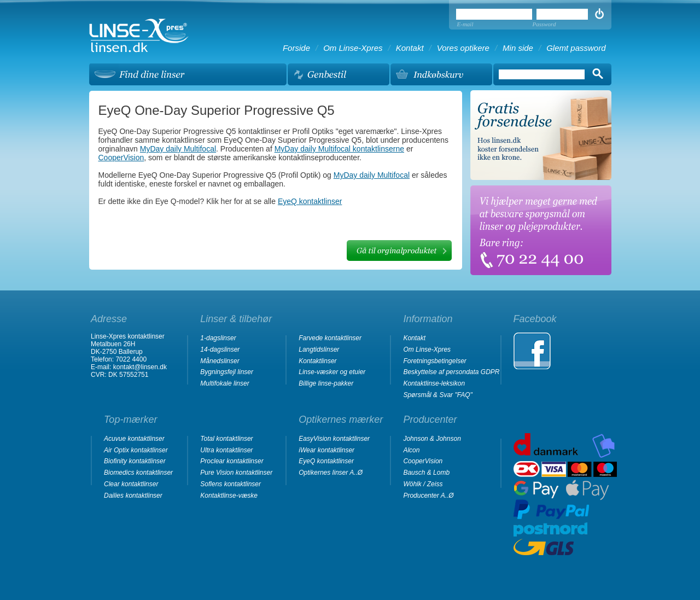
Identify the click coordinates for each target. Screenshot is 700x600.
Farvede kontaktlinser (330, 338)
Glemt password (576, 48)
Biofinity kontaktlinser (135, 461)
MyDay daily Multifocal (178, 149)
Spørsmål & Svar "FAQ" (437, 395)
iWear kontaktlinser (326, 450)
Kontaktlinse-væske (229, 496)
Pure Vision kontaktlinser (236, 473)
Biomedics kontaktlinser (138, 473)
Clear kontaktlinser (131, 484)
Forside (296, 48)
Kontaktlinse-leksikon (434, 383)
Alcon (411, 450)
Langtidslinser (319, 349)
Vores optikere (463, 48)
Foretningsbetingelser (434, 361)
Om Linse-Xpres (353, 48)
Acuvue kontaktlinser (134, 439)
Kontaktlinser (317, 361)
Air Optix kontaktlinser (136, 450)
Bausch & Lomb (426, 473)
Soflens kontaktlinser (231, 484)
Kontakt (410, 48)
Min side (518, 48)
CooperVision (121, 158)
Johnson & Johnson (432, 439)
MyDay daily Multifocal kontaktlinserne (339, 149)
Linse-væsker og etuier (332, 372)
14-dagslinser (220, 349)
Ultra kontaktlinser (226, 450)
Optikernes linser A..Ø (331, 473)
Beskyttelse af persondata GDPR (451, 372)
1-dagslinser (218, 338)
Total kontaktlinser (226, 439)
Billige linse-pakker (326, 383)
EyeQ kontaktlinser (310, 201)
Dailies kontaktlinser (133, 496)
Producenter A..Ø (428, 496)
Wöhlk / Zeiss (423, 484)
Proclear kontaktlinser (232, 461)
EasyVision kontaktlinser (334, 439)
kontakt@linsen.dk (140, 367)
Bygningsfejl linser (227, 372)
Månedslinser (220, 361)
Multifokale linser (224, 383)
